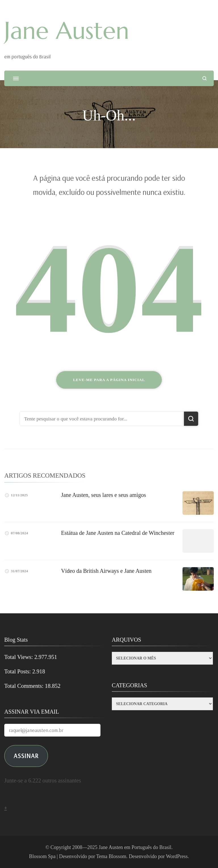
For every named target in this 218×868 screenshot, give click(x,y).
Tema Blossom (111, 856)
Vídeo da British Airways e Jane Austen (106, 571)
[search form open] (205, 78)
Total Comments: (25, 686)
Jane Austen (67, 31)
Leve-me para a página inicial (109, 380)
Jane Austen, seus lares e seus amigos (103, 495)
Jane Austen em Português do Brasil (135, 847)
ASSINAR (26, 756)
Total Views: (19, 657)
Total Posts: (18, 671)
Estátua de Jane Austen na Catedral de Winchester (118, 533)
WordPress (177, 856)
